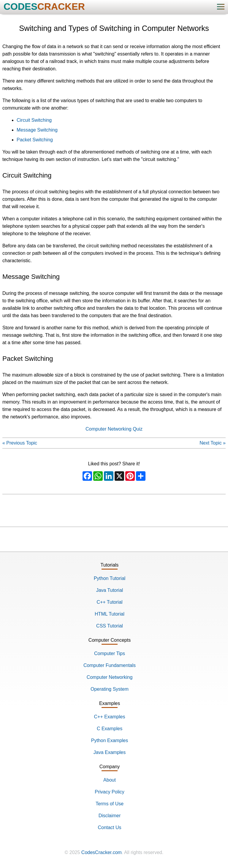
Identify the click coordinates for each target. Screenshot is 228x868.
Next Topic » (213, 443)
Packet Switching (35, 140)
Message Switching (37, 130)
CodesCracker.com (102, 852)
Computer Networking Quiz (114, 429)
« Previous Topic (20, 443)
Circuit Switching (34, 120)
